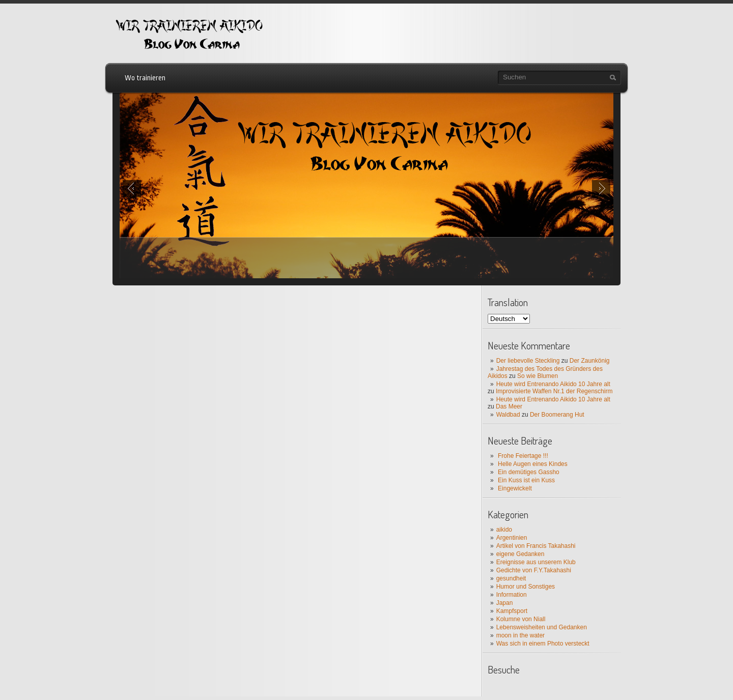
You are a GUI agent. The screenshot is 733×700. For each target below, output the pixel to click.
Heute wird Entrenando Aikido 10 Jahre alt (553, 384)
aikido (504, 530)
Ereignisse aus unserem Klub (536, 562)
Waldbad (508, 415)
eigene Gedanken (520, 554)
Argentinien (512, 538)
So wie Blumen (538, 376)
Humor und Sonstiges (526, 587)
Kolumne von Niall (521, 619)
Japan (505, 603)
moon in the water (520, 635)
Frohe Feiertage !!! (523, 456)
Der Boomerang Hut (557, 415)
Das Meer (509, 406)
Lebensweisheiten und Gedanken (542, 627)
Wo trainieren (145, 78)
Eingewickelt (515, 488)
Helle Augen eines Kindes (533, 464)
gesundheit (511, 578)
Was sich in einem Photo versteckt (543, 644)
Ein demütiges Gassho (529, 472)
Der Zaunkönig (590, 361)
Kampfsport (512, 611)
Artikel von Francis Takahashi (536, 546)
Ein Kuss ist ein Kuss (526, 480)
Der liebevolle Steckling (528, 361)
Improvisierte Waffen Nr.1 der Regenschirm (554, 391)
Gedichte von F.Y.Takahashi (534, 570)
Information (512, 595)
